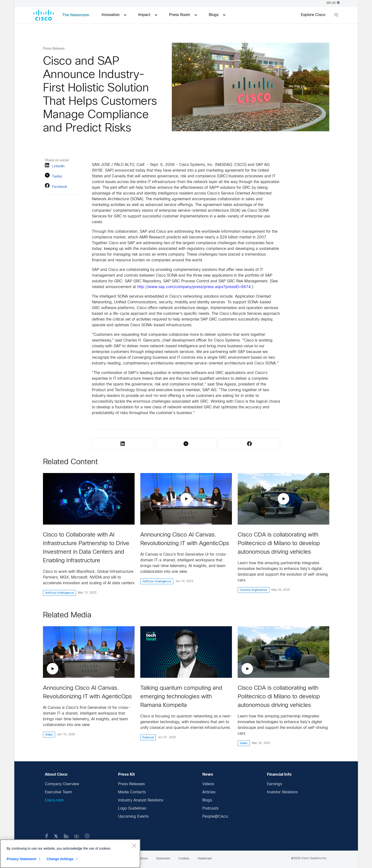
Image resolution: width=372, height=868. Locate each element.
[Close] (134, 846)
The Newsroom (76, 15)
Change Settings (60, 859)
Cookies (184, 859)
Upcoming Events (133, 817)
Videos (208, 784)
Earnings (275, 784)
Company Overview (62, 784)
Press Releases (131, 784)
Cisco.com (54, 800)
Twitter (54, 176)
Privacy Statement (21, 859)
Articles (209, 792)
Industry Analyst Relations (141, 800)
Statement (163, 859)
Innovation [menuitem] (114, 15)
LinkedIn (55, 166)
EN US (333, 3)
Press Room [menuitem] (183, 15)
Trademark (205, 859)
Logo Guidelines (132, 808)
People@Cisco (215, 817)
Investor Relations (282, 792)
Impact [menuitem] (148, 15)
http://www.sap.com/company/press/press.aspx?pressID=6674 (194, 287)
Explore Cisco (313, 15)
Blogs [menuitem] (217, 15)
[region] (70, 854)
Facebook (56, 186)
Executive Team (58, 792)
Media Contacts (132, 792)
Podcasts (210, 808)
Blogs (207, 800)
